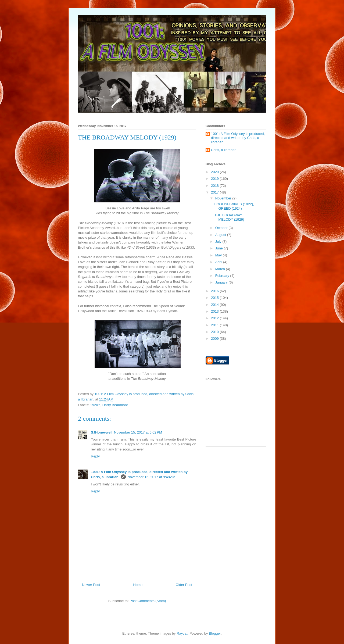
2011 (215, 325)
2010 (215, 332)
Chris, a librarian (224, 150)
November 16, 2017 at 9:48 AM (151, 477)
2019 (215, 179)
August (221, 235)
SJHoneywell (102, 432)
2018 (215, 186)
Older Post (184, 585)
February (223, 276)
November (224, 198)
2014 (215, 305)
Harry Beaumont (115, 405)
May (219, 255)
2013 (215, 311)
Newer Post (91, 585)
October (222, 228)
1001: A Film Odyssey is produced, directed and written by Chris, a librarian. (238, 138)
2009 (215, 339)
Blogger (215, 633)
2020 (215, 172)
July (219, 241)
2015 (215, 298)
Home (138, 585)
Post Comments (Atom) (148, 601)
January (222, 282)
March (221, 269)
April (219, 262)
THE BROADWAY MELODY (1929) (229, 217)
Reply (95, 456)
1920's (95, 405)
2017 (215, 192)
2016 (215, 291)
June (220, 248)
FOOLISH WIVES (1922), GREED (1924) (234, 206)
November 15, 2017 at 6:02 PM (138, 432)
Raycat (182, 633)
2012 (215, 318)
